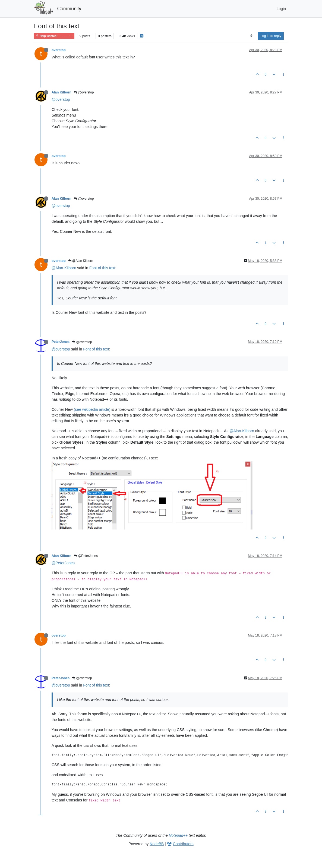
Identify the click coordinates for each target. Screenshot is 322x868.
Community (69, 9)
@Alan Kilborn (81, 261)
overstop (59, 50)
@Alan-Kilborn (64, 268)
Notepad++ (178, 835)
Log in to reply (271, 36)
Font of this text (102, 268)
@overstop (84, 92)
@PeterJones (86, 556)
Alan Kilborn (61, 92)
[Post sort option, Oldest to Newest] (251, 36)
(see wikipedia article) (92, 409)
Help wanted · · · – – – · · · (54, 36)
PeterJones (61, 342)
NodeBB (157, 844)
